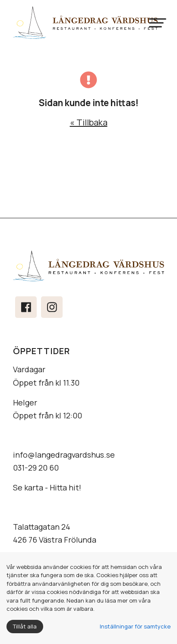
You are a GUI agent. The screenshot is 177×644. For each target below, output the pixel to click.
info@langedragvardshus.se (64, 455)
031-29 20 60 (36, 468)
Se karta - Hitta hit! (47, 487)
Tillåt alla (25, 626)
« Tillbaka (89, 122)
